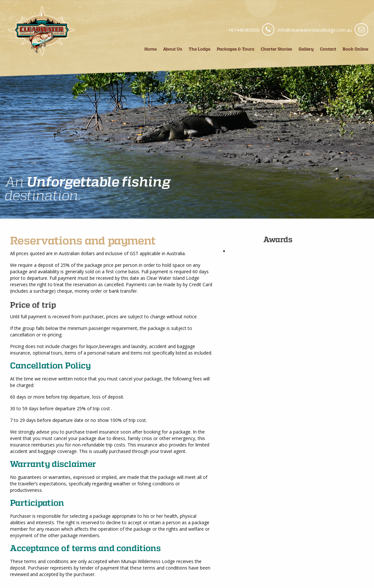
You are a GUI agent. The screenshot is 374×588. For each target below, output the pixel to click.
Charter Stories (276, 49)
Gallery (306, 49)
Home (150, 49)
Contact (328, 49)
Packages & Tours (236, 49)
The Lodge (199, 49)
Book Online (355, 49)
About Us (173, 49)
